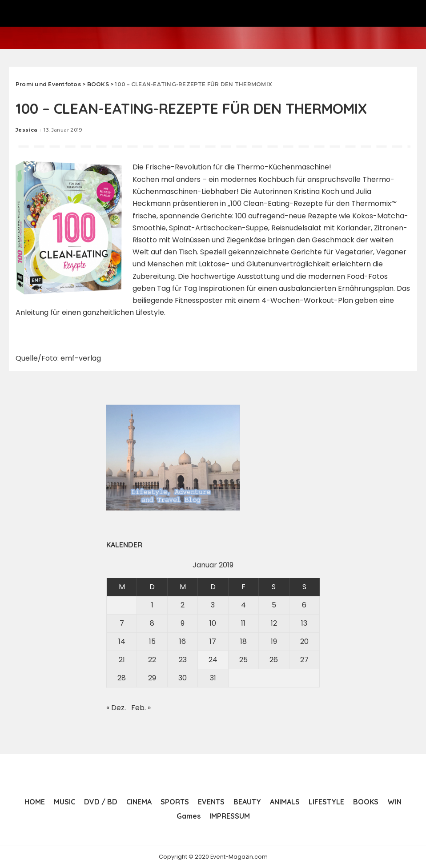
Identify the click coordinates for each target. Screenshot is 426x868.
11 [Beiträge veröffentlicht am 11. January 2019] (243, 623)
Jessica (26, 130)
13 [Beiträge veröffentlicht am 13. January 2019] (304, 623)
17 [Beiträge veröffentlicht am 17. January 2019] (213, 641)
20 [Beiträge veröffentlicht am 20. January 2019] (304, 641)
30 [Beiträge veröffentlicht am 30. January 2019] (183, 677)
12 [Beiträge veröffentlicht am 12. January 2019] (274, 623)
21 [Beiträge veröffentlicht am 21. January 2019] (122, 659)
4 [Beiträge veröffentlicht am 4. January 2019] (243, 605)
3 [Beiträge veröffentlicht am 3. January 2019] (213, 605)
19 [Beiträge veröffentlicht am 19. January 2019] (274, 641)
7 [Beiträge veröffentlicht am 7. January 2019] (122, 623)
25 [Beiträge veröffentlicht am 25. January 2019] (243, 659)
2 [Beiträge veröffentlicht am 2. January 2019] (183, 605)
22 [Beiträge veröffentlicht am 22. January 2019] (152, 659)
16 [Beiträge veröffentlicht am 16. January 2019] (183, 641)
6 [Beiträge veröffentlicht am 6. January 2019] (304, 605)
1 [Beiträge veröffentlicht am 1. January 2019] (152, 605)
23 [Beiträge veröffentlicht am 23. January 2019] (183, 659)
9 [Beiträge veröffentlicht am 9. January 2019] (183, 623)
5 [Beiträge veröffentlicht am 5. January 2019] (274, 605)
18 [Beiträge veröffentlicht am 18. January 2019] (243, 641)
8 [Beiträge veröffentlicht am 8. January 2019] (152, 623)
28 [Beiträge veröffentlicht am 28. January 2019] (122, 677)
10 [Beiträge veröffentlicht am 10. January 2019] (213, 623)
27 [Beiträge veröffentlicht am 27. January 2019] (304, 659)
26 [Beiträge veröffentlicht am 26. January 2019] (274, 659)
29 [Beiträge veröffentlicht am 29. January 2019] (152, 677)
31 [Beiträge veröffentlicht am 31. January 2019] (213, 677)
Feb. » (141, 707)
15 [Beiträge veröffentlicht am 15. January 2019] (152, 641)
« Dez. (116, 707)
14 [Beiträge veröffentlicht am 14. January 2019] (122, 641)
